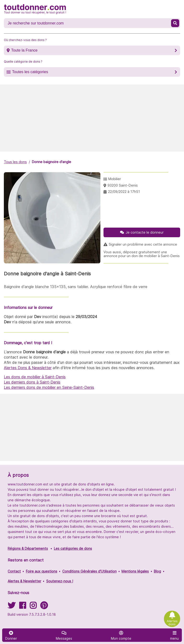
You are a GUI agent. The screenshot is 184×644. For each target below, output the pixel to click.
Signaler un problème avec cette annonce (143, 244)
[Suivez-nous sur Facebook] (23, 607)
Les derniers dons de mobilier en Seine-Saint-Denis (49, 387)
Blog (157, 571)
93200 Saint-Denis (123, 185)
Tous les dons (15, 162)
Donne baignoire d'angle (52, 162)
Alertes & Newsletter (24, 581)
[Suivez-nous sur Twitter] (11, 607)
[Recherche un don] (88, 23)
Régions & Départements (28, 548)
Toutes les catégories (30, 72)
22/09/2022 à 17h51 (124, 192)
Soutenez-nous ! (60, 581)
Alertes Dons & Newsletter (28, 368)
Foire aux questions (42, 571)
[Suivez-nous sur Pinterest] (44, 607)
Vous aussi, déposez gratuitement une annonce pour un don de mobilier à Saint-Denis (142, 254)
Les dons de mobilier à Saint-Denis (35, 377)
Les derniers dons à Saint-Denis (32, 382)
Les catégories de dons (73, 548)
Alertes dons (172, 623)
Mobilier (115, 179)
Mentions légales (135, 571)
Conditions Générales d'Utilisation (89, 571)
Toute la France (24, 50)
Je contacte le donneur (145, 232)
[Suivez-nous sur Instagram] (33, 607)
